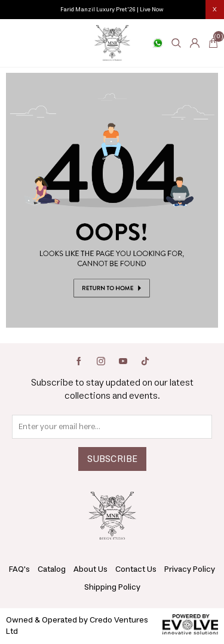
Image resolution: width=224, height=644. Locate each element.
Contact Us (136, 569)
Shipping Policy (112, 587)
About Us (90, 569)
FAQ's (19, 569)
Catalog (52, 569)
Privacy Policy (190, 569)
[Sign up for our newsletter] (112, 427)
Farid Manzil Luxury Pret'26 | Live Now (112, 10)
